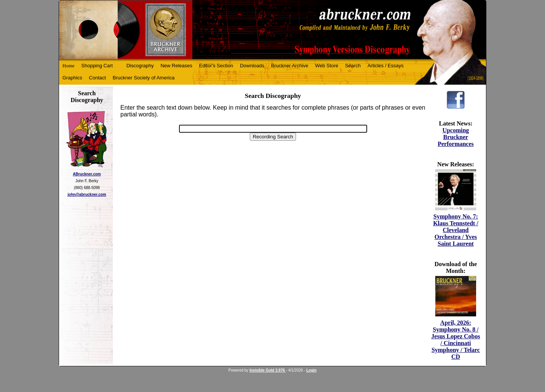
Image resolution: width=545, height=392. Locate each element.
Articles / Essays (385, 66)
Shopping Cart (97, 66)
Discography (140, 66)
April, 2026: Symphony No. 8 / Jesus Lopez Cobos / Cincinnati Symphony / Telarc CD (456, 340)
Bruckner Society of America (144, 78)
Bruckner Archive (290, 66)
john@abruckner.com (87, 194)
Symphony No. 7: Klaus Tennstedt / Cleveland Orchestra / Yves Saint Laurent (455, 230)
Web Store (327, 66)
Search (353, 66)
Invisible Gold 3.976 (268, 370)
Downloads (252, 66)
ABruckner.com (87, 174)
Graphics (72, 78)
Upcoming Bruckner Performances (455, 137)
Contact (97, 78)
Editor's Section (216, 66)
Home (69, 66)
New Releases (176, 66)
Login (311, 370)
